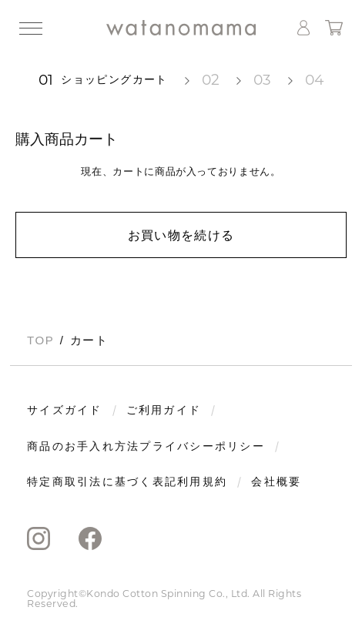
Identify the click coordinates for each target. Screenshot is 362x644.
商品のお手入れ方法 (83, 447)
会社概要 (276, 482)
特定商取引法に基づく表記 (102, 482)
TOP (40, 340)
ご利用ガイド (164, 411)
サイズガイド (65, 411)
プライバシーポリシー (202, 447)
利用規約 (202, 482)
